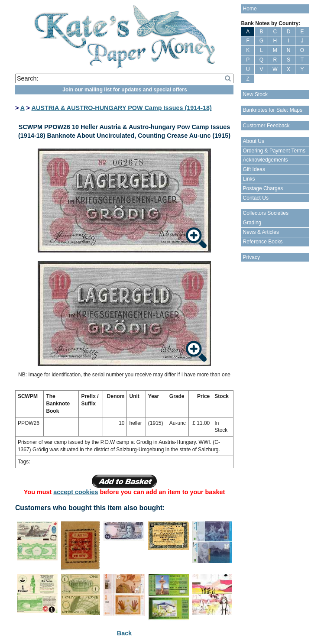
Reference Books (263, 242)
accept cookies (76, 492)
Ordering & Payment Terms (274, 151)
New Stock (255, 94)
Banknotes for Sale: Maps (273, 110)
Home (250, 9)
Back (124, 633)
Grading (252, 223)
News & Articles (261, 232)
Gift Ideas (254, 169)
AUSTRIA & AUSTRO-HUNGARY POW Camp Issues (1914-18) (121, 108)
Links (249, 179)
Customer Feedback (266, 126)
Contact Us (256, 198)
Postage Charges (263, 188)
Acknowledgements (266, 160)
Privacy (251, 257)
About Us (254, 141)
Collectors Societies (266, 213)
